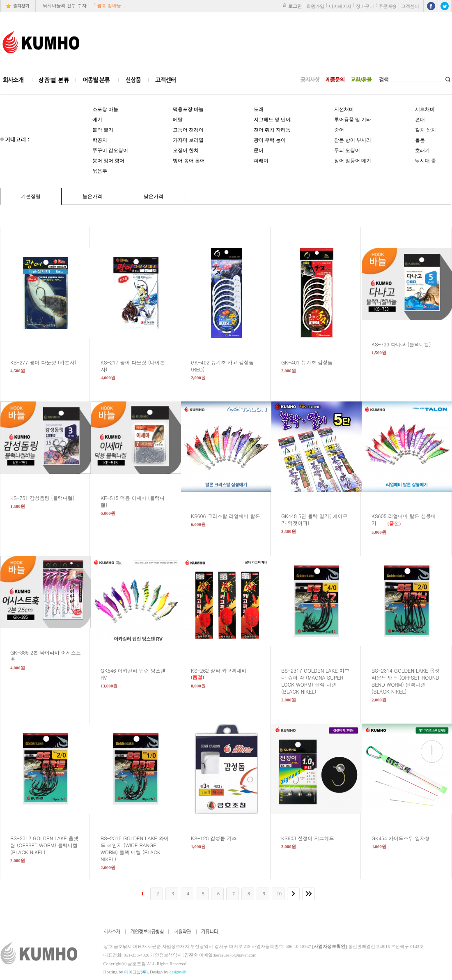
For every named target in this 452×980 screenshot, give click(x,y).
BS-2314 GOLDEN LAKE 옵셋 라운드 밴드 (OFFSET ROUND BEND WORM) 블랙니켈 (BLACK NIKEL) (406, 681)
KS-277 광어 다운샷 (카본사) (48, 362)
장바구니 (365, 6)
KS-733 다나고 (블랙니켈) (406, 344)
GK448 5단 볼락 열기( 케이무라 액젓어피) (314, 519)
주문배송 (388, 6)
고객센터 (410, 6)
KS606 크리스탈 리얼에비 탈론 (231, 516)
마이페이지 (340, 6)
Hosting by (126, 972)
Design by (168, 972)
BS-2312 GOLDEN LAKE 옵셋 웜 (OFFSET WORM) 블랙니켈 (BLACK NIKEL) (44, 845)
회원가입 (315, 6)
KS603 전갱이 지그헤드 (313, 838)
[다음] (295, 894)
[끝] (310, 894)
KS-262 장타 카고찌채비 (224, 670)
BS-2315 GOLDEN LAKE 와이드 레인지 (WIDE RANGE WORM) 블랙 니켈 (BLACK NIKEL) (135, 849)
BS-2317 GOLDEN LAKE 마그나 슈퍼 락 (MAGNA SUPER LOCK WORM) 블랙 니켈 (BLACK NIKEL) (315, 681)
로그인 (295, 6)
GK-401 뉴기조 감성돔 (312, 362)
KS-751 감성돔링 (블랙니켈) (47, 498)
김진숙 (191, 955)
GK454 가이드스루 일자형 (406, 838)
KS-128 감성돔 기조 (219, 838)
